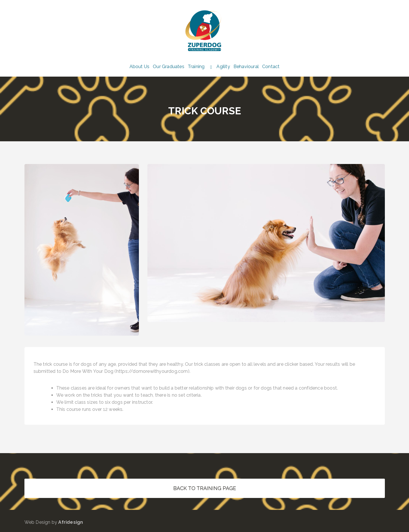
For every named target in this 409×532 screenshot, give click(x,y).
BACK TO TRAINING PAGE (205, 488)
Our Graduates (169, 67)
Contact (271, 67)
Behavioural (246, 67)
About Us (140, 67)
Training (196, 67)
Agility (223, 67)
